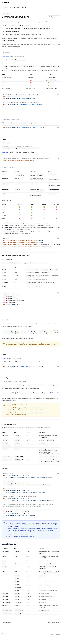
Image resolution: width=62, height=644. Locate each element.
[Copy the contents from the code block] (58, 95)
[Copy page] (53, 17)
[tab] (5, 152)
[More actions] (60, 3)
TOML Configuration (8, 41)
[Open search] (57, 3)
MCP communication (20, 60)
